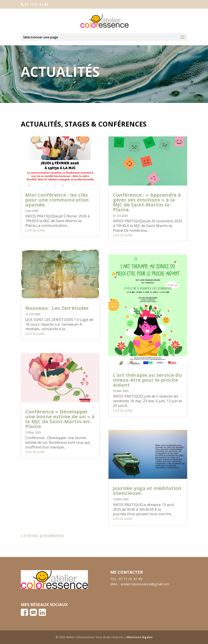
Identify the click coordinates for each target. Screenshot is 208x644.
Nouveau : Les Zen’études (57, 308)
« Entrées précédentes (42, 536)
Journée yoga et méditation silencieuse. (147, 490)
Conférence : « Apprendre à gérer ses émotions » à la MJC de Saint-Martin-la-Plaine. (147, 202)
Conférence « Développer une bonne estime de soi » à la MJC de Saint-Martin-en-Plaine (60, 419)
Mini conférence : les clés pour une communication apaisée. (57, 200)
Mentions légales (140, 637)
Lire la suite (35, 230)
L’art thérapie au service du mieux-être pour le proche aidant (147, 380)
